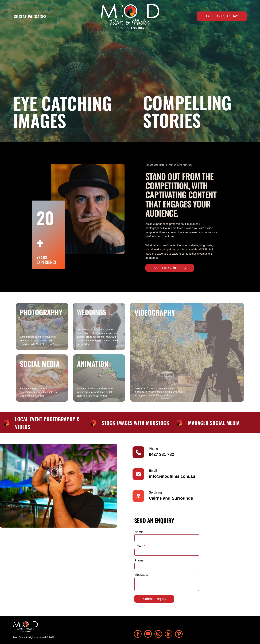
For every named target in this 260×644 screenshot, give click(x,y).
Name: (139, 532)
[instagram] (158, 634)
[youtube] (148, 634)
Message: (141, 575)
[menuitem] (30, 16)
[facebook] (138, 634)
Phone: (139, 560)
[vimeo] (179, 634)
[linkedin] (169, 634)
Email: (139, 546)
